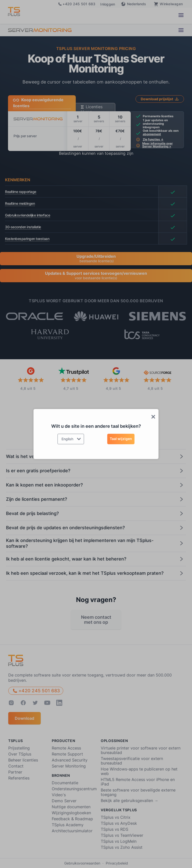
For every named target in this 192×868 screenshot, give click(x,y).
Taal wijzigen (121, 439)
